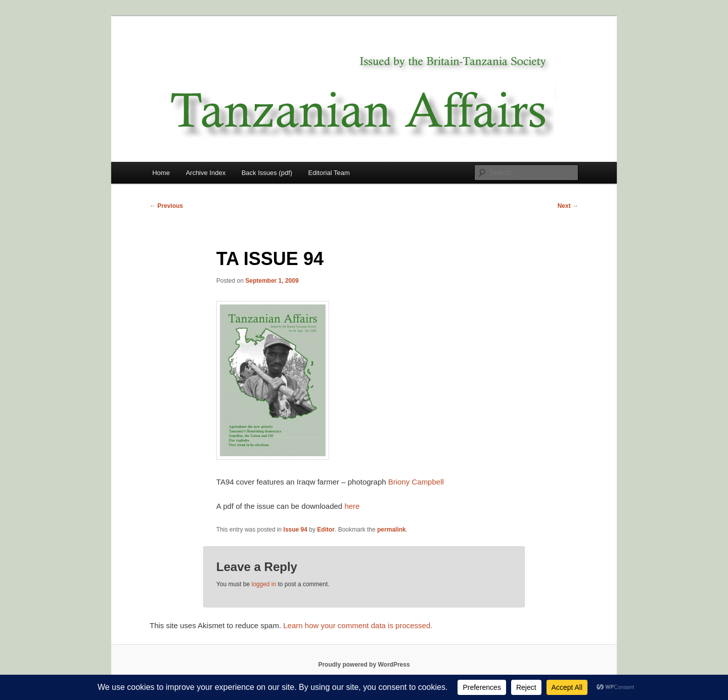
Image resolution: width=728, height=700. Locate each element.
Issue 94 (295, 530)
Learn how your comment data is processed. (358, 625)
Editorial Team (329, 173)
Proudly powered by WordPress (364, 665)
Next (568, 206)
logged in (264, 584)
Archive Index (206, 173)
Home (161, 173)
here (352, 506)
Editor (326, 530)
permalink (392, 530)
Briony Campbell (416, 482)
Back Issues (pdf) (267, 173)
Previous (166, 206)
